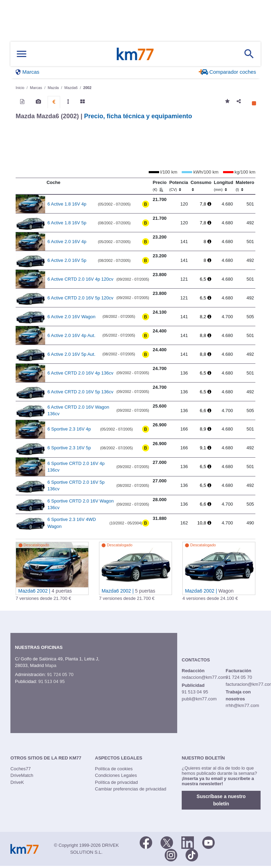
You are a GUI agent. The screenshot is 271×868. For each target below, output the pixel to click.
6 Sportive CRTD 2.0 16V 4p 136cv (76, 467)
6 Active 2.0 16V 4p (67, 242)
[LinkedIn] (188, 842)
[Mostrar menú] (22, 54)
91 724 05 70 (60, 674)
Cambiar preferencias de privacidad (130, 789)
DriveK (17, 782)
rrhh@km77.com (242, 705)
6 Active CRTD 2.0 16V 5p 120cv (81, 298)
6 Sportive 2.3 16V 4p (69, 429)
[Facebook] (146, 842)
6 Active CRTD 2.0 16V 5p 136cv (81, 392)
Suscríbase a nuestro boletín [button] (221, 800)
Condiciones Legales (116, 775)
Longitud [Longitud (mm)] (224, 186)
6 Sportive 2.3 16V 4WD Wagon (72, 523)
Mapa (51, 665)
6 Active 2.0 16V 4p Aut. (72, 335)
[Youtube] (208, 842)
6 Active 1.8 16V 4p (67, 204)
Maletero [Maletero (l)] (245, 186)
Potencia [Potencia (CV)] (179, 186)
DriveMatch (22, 775)
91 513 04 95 (51, 681)
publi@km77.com (199, 699)
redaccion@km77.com (204, 677)
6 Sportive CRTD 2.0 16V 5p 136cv (76, 486)
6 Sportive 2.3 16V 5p (69, 448)
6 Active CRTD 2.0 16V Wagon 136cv (79, 411)
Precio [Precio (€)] (160, 186)
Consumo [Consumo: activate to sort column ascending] (201, 186)
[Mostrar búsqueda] (249, 54)
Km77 (135, 54)
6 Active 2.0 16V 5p (67, 260)
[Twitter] (167, 842)
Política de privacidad (116, 782)
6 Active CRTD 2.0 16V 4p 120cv (81, 279)
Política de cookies (114, 769)
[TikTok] (192, 854)
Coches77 (21, 769)
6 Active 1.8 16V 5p (67, 223)
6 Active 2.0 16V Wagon (72, 317)
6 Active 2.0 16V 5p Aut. (72, 354)
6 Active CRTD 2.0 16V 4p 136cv (81, 373)
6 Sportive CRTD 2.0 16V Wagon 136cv (81, 504)
